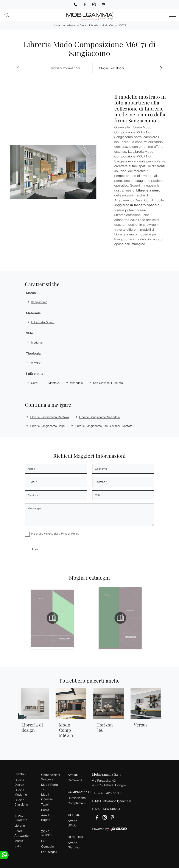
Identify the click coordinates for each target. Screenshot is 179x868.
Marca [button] (31, 293)
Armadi (73, 775)
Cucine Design (19, 782)
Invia (35, 549)
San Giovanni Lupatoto (108, 383)
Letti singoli (49, 852)
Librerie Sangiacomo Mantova (50, 417)
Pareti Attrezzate (22, 833)
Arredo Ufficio (73, 823)
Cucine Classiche (21, 802)
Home (56, 25)
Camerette (75, 780)
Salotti (19, 846)
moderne (37, 342)
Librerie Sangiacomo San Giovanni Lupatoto (104, 426)
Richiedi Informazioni (65, 68)
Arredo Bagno (46, 817)
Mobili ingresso (47, 797)
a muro (36, 362)
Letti (44, 841)
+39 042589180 (109, 793)
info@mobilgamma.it (117, 801)
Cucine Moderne (21, 792)
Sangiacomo (39, 302)
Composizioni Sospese (51, 777)
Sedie (45, 810)
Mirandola (76, 383)
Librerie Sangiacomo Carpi (47, 426)
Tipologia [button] (33, 354)
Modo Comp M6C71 (114, 25)
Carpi (35, 383)
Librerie (94, 25)
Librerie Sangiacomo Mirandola (100, 417)
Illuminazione (77, 798)
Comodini (48, 846)
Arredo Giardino (74, 845)
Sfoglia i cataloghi (112, 68)
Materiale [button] (33, 313)
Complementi (77, 803)
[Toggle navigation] (173, 15)
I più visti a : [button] (36, 374)
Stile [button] (30, 333)
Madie (19, 841)
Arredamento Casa (74, 25)
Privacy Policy (70, 534)
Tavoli (45, 804)
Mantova (54, 383)
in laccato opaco (43, 322)
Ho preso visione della (55, 534)
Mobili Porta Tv (50, 787)
